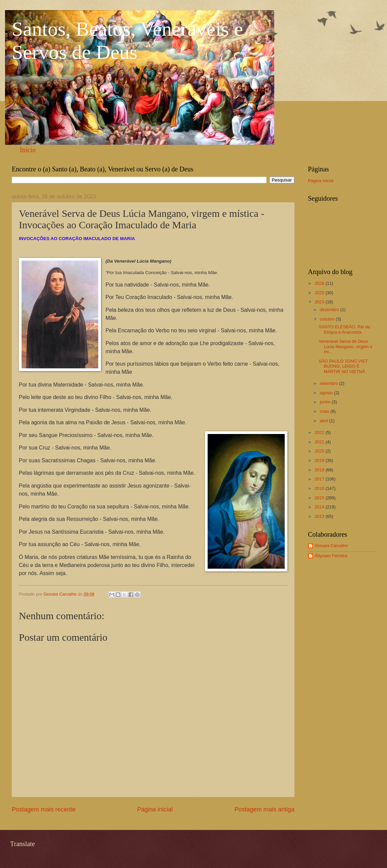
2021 (320, 442)
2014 (320, 507)
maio (325, 411)
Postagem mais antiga (265, 809)
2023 (320, 302)
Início (28, 150)
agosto (327, 393)
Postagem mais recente (44, 809)
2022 (320, 432)
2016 (320, 488)
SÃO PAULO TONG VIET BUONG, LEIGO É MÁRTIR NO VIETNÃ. (343, 366)
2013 (320, 516)
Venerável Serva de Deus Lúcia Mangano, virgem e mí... (346, 346)
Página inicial (155, 809)
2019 (320, 460)
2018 (320, 470)
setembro (329, 383)
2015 (320, 498)
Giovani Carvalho (331, 546)
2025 (320, 293)
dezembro (330, 310)
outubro (328, 319)
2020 (320, 451)
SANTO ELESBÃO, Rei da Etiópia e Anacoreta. (344, 329)
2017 (320, 479)
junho (326, 402)
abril (324, 421)
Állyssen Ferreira (331, 556)
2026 (320, 283)
